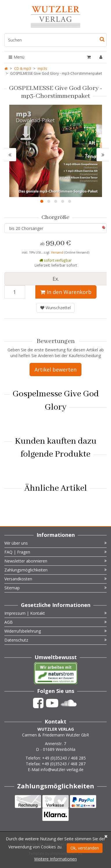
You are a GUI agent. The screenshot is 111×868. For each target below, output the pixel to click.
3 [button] (56, 201)
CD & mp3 (23, 69)
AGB (55, 622)
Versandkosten (55, 579)
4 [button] (63, 201)
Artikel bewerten (55, 370)
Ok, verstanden (85, 848)
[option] (55, 151)
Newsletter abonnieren (55, 561)
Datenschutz (55, 640)
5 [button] (70, 201)
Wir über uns (55, 543)
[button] (10, 155)
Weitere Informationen (55, 859)
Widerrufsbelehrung (55, 631)
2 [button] (49, 201)
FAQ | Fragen (55, 552)
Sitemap (55, 588)
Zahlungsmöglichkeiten (55, 570)
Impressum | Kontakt (55, 613)
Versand (58, 252)
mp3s (42, 69)
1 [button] (42, 201)
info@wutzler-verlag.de (62, 769)
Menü (17, 57)
